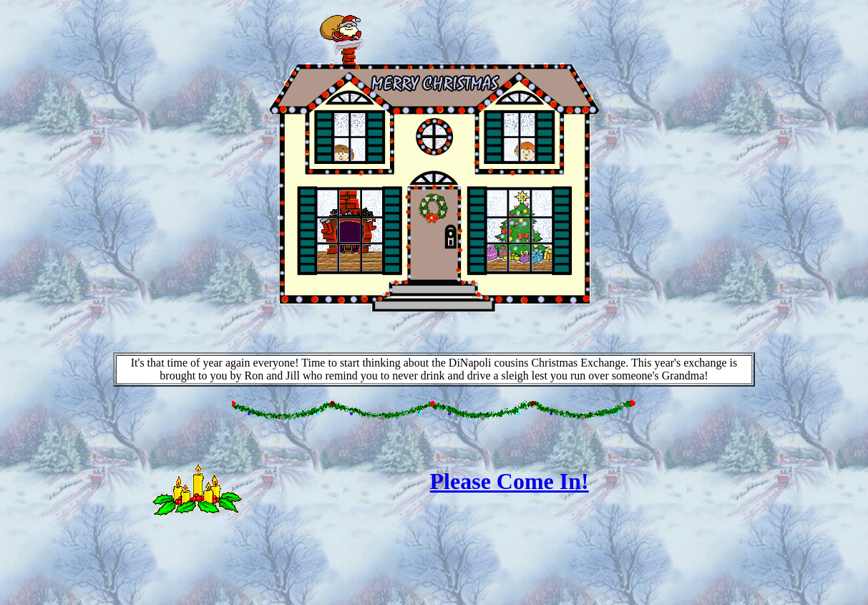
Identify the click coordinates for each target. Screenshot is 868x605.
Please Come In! (509, 481)
